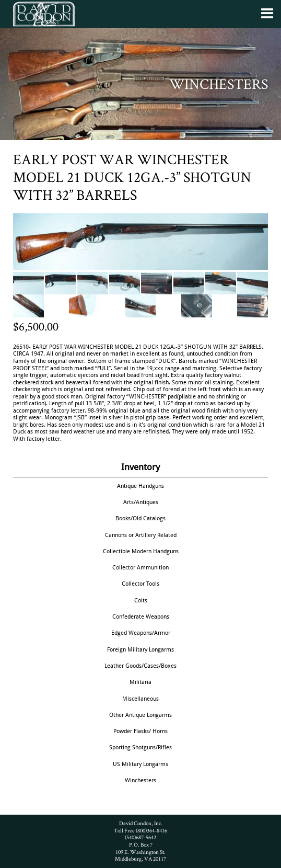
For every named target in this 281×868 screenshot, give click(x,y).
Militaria (140, 682)
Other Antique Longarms (140, 715)
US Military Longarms (140, 764)
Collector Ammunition (140, 567)
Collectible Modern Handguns (141, 551)
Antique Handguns (140, 486)
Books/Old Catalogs (140, 518)
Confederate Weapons (141, 616)
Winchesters (140, 780)
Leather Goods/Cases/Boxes (140, 666)
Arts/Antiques (141, 502)
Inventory (140, 467)
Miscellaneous (140, 699)
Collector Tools (140, 584)
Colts (141, 600)
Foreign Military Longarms (140, 649)
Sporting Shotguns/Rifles (140, 747)
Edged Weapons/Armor (141, 633)
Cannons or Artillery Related (141, 535)
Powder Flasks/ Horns (140, 731)
